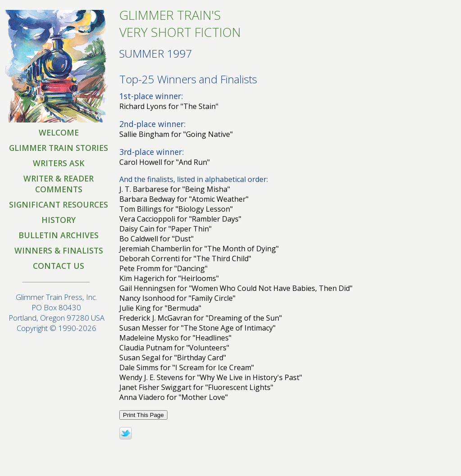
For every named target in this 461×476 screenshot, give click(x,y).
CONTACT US (59, 266)
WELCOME (59, 132)
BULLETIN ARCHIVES (59, 235)
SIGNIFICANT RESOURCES (59, 204)
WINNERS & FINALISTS (59, 250)
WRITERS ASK (59, 163)
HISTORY (59, 220)
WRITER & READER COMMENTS (59, 184)
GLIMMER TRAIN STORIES (59, 148)
